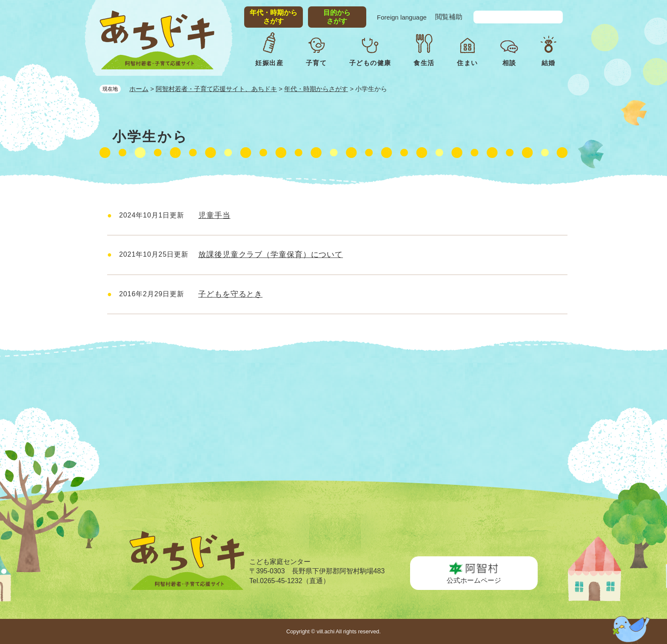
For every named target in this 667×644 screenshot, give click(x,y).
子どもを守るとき (230, 294)
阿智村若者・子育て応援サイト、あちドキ (216, 89)
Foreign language (402, 17)
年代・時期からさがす (316, 89)
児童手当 (214, 215)
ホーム (139, 89)
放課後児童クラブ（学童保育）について (271, 255)
